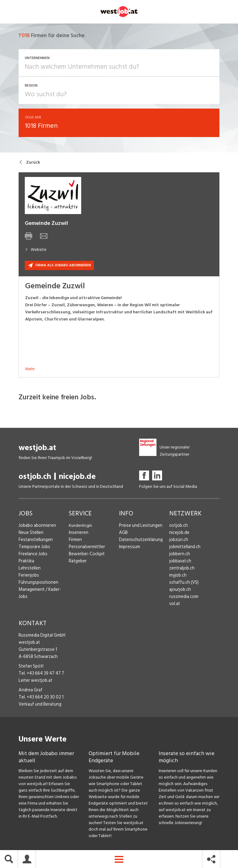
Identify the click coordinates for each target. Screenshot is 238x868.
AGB (123, 534)
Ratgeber (78, 562)
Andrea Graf (30, 691)
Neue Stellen (31, 534)
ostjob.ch (35, 478)
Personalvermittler (86, 548)
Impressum (129, 548)
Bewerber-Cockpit (86, 555)
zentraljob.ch (181, 569)
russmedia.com (183, 598)
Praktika (26, 562)
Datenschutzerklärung (139, 541)
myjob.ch (178, 576)
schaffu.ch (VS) (183, 584)
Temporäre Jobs (33, 548)
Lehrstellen (29, 569)
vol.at (174, 605)
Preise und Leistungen (139, 527)
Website (36, 251)
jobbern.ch (179, 555)
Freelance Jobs (32, 555)
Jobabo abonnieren (37, 527)
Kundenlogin (80, 527)
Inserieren (78, 534)
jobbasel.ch (180, 562)
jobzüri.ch (178, 541)
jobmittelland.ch (184, 548)
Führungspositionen (37, 584)
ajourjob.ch (179, 591)
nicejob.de (77, 478)
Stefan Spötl (30, 667)
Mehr (30, 370)
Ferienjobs (28, 576)
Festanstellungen (34, 541)
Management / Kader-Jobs (43, 591)
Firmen (75, 541)
